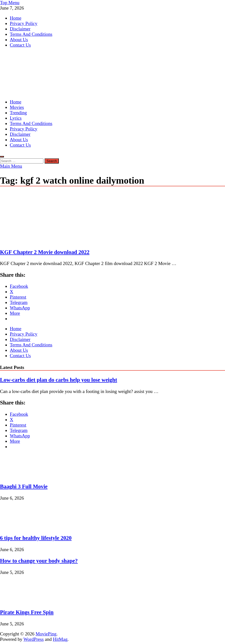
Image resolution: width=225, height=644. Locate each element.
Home (16, 18)
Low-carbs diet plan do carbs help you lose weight (59, 380)
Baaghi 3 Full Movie (24, 486)
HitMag (60, 639)
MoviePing (46, 634)
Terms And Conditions (31, 34)
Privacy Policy (24, 23)
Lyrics (16, 118)
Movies (17, 107)
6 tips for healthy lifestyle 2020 (36, 538)
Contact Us (20, 45)
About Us (19, 40)
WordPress (34, 639)
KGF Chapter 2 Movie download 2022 (45, 252)
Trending (18, 113)
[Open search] (2, 157)
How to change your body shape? (39, 561)
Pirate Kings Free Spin (27, 612)
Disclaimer (20, 29)
